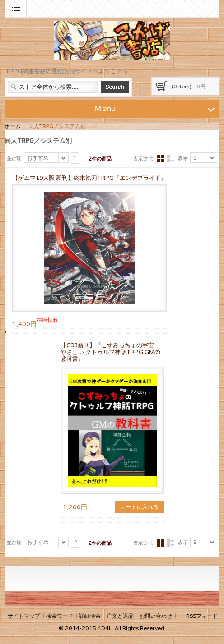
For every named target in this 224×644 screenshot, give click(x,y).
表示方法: (144, 159)
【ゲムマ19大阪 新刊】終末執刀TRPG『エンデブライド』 (89, 178)
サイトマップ (24, 616)
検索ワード (60, 616)
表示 (183, 158)
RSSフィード (202, 616)
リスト (170, 159)
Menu (156, 108)
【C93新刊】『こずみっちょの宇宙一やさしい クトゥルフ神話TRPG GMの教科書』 (110, 352)
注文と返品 (120, 616)
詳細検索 (90, 616)
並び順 (14, 158)
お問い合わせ (156, 616)
